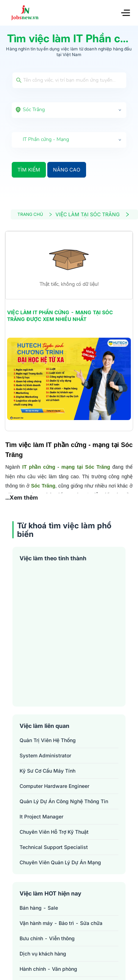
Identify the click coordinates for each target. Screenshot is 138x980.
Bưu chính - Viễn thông (47, 938)
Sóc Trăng (43, 486)
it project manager (41, 816)
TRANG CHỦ (35, 214)
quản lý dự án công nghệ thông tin (64, 801)
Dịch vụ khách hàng (43, 954)
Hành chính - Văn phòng (48, 969)
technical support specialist (54, 847)
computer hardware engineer (54, 786)
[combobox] (69, 110)
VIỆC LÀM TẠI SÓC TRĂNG (93, 214)
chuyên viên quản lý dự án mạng (60, 862)
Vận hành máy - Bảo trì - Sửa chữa (61, 923)
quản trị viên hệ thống (48, 740)
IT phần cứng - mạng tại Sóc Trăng (66, 467)
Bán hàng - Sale (39, 908)
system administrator (45, 755)
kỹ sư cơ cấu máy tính (47, 771)
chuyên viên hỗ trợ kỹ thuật (54, 832)
